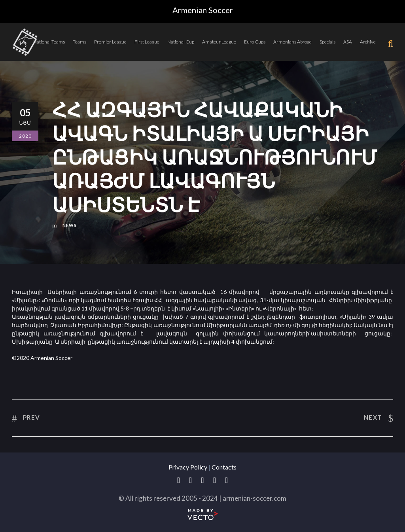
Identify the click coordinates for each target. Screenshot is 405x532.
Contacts (224, 467)
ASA (348, 42)
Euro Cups (255, 42)
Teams (79, 42)
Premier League (110, 42)
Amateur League (219, 42)
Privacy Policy (188, 467)
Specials (327, 42)
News (70, 225)
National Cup (181, 42)
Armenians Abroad (292, 42)
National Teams (49, 42)
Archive (368, 42)
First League (147, 42)
